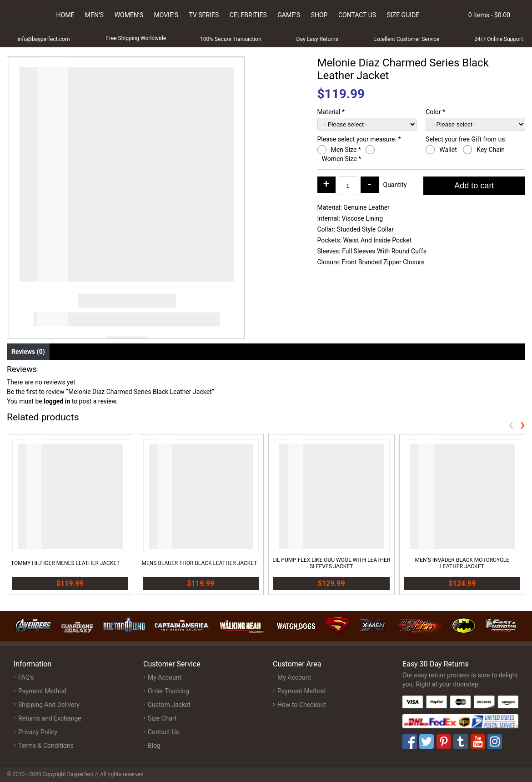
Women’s (129, 15)
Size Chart (162, 718)
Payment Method (42, 691)
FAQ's (26, 677)
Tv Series (204, 15)
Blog (154, 746)
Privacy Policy (38, 732)
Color (435, 112)
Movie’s (166, 15)
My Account (165, 677)
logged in (57, 401)
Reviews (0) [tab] (28, 352)
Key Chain (491, 150)
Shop (319, 15)
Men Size (346, 150)
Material (331, 112)
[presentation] (511, 424)
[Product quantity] (348, 186)
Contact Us (357, 15)
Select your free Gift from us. (467, 139)
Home (65, 15)
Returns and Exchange (50, 718)
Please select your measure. (359, 139)
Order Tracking (168, 691)
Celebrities (248, 15)
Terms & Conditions (46, 746)
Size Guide (403, 15)
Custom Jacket (169, 705)
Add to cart (474, 186)
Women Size (342, 159)
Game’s (289, 15)
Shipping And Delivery (49, 705)
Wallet (449, 150)
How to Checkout (302, 705)
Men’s (94, 15)
